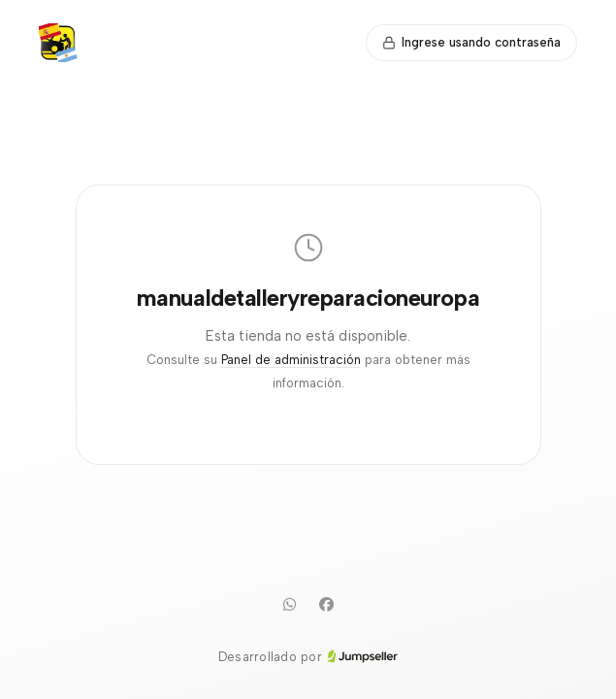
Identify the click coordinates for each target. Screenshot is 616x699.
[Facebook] (327, 605)
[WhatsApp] (290, 605)
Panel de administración (291, 360)
